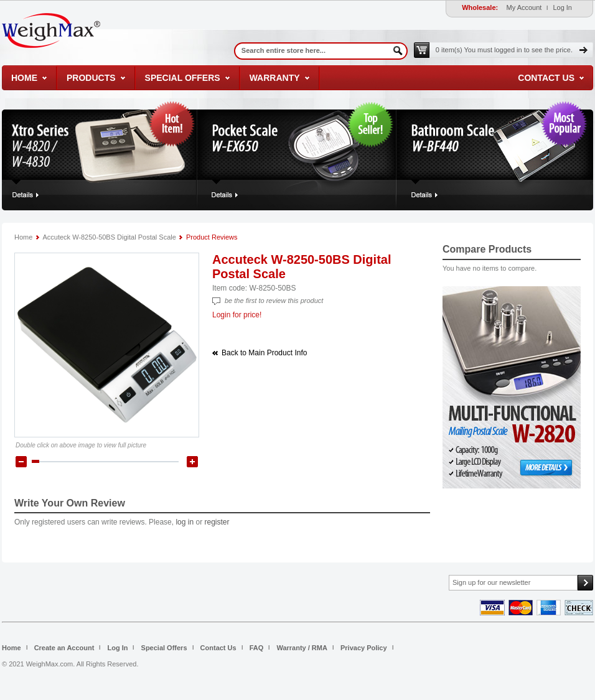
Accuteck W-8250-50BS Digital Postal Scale (109, 237)
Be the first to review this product (274, 301)
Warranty (275, 78)
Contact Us (546, 78)
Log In (562, 7)
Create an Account (64, 648)
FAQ (257, 648)
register (217, 522)
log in (185, 522)
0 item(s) (504, 50)
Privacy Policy (364, 648)
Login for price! (237, 315)
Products (91, 78)
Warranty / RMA (302, 648)
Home (24, 78)
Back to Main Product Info (264, 353)
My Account (524, 7)
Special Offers (183, 78)
